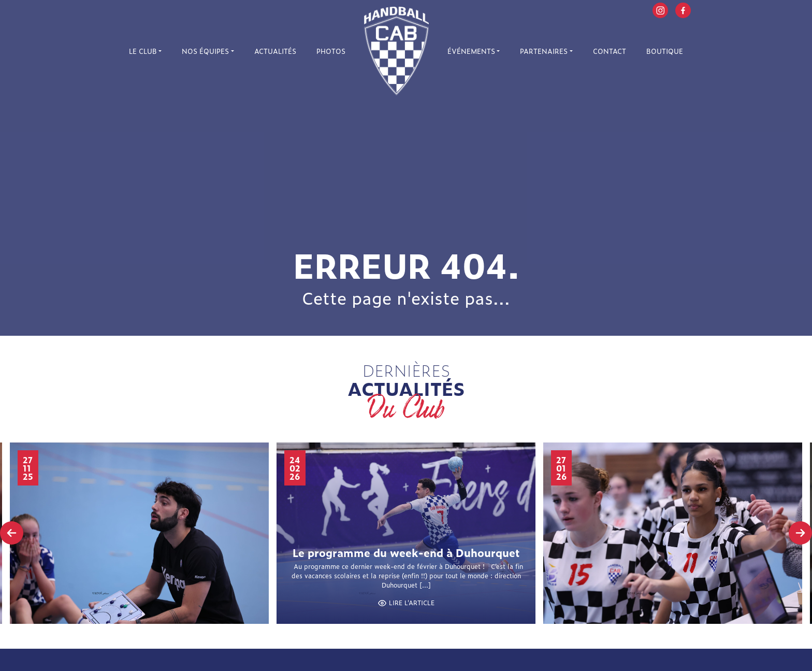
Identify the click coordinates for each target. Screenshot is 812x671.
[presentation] (12, 533)
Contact (610, 51)
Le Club (143, 51)
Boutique (665, 51)
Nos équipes (205, 51)
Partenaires (544, 51)
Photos (331, 51)
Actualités (275, 51)
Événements (471, 51)
